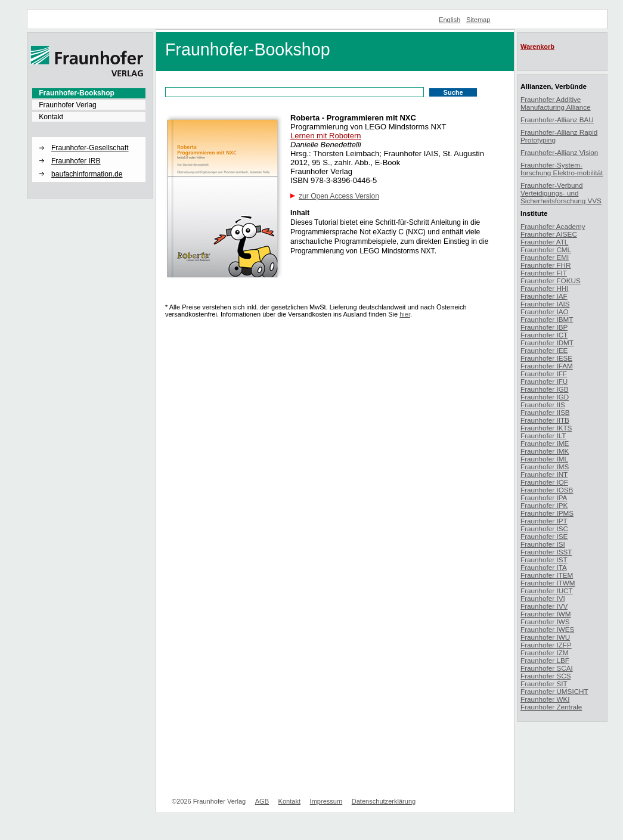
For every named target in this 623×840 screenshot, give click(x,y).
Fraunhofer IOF (544, 482)
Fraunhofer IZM (545, 653)
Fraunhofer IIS (543, 404)
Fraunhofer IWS (545, 622)
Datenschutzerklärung (384, 801)
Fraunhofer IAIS (545, 304)
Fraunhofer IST (544, 560)
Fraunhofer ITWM (548, 583)
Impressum (326, 801)
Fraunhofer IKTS (546, 428)
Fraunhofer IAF (544, 296)
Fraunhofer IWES (547, 629)
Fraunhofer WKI (545, 699)
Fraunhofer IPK (544, 505)
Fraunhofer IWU (545, 637)
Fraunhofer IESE (546, 358)
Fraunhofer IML (544, 459)
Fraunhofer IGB (545, 389)
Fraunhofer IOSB (547, 490)
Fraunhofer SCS (545, 676)
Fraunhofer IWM (545, 614)
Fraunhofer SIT (544, 684)
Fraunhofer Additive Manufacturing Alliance (556, 103)
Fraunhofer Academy (553, 226)
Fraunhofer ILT (543, 436)
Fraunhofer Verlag (68, 105)
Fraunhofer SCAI (547, 668)
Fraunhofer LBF (545, 660)
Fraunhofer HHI (545, 288)
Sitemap (478, 20)
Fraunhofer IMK (545, 451)
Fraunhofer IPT (544, 521)
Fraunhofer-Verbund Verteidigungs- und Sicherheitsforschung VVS (561, 193)
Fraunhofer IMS (545, 467)
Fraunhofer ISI (543, 544)
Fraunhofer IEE (544, 350)
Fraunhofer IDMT (547, 342)
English (450, 20)
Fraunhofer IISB (545, 412)
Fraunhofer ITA (544, 567)
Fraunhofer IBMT (547, 319)
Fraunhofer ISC (544, 529)
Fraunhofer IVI (543, 598)
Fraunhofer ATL (544, 242)
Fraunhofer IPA (544, 498)
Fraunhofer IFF (544, 373)
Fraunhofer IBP (544, 327)
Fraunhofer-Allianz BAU (557, 120)
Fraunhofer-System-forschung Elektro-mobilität (562, 169)
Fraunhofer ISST (546, 552)
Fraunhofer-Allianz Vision (559, 152)
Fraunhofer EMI (545, 257)
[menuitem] (89, 93)
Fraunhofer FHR (545, 265)
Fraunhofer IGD (545, 397)
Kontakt (51, 117)
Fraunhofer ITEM (547, 575)
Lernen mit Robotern (326, 136)
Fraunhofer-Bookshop (77, 93)
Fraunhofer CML (546, 249)
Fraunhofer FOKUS (551, 280)
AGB (262, 801)
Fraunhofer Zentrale (551, 707)
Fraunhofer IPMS (547, 513)
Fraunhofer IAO (545, 311)
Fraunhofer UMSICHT (554, 691)
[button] (89, 138)
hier (405, 314)
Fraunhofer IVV (544, 606)
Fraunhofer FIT (544, 273)
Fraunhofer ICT (544, 335)
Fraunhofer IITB (545, 420)
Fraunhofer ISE (544, 536)
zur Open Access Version (339, 196)
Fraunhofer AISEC (549, 234)
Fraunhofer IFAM (547, 366)
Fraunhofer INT (544, 474)
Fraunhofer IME (545, 443)
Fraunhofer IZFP (546, 645)
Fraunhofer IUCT (547, 591)
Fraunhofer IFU (544, 381)
